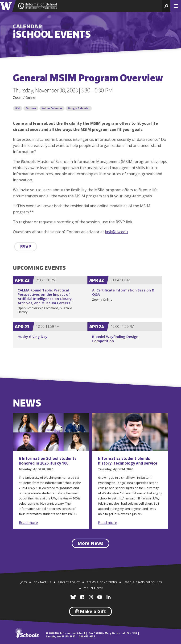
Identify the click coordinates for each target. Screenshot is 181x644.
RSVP (26, 247)
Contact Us (42, 582)
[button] (166, 6)
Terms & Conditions (102, 582)
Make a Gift (90, 611)
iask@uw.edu (116, 232)
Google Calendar (79, 108)
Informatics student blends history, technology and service (128, 461)
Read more (28, 523)
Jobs (24, 582)
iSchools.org (27, 633)
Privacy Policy (69, 582)
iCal (18, 108)
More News (90, 543)
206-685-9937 (87, 636)
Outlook (31, 108)
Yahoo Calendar (52, 108)
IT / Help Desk (93, 588)
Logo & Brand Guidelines (143, 582)
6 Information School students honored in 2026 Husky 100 (48, 461)
